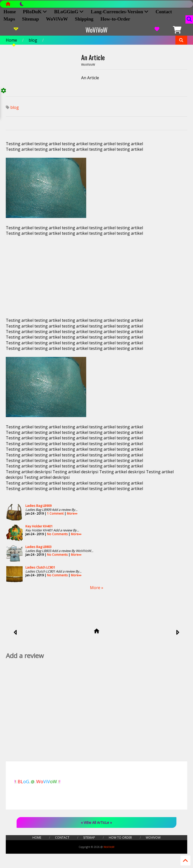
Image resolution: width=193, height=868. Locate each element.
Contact (164, 12)
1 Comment (55, 514)
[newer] (15, 633)
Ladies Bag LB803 (38, 547)
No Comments (57, 534)
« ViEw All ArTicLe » (96, 822)
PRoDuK (35, 12)
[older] (178, 633)
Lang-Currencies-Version (120, 12)
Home (11, 40)
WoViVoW (57, 19)
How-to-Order (115, 19)
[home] (97, 632)
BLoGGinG (69, 12)
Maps (9, 19)
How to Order (120, 838)
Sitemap (31, 19)
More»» (72, 514)
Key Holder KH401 (39, 526)
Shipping (84, 19)
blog (33, 40)
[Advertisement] (96, 277)
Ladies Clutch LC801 (40, 567)
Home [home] (10, 12)
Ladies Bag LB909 (38, 506)
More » (97, 588)
